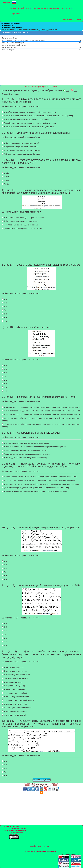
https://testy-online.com (18, 828)
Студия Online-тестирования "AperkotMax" (41, 851)
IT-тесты (67, 8)
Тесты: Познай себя (20, 8)
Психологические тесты (47, 8)
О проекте (16, 14)
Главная (6, 3)
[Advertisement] (42, 70)
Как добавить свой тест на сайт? (41, 846)
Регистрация (69, 19)
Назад (28, 87)
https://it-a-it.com (15, 834)
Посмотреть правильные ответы (45, 87)
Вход (79, 19)
